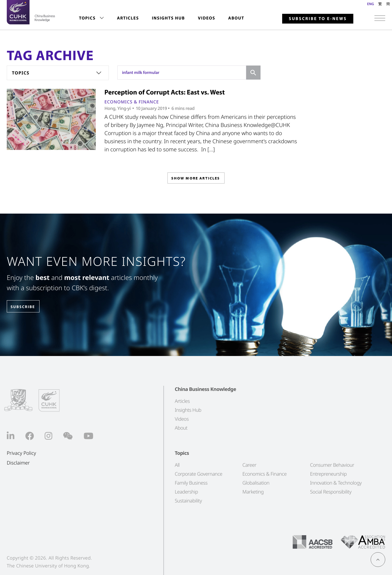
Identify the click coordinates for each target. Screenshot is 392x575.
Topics (87, 18)
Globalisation (256, 483)
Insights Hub (168, 18)
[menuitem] (91, 18)
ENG (370, 4)
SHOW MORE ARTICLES (195, 180)
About (236, 18)
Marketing (253, 492)
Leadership (186, 492)
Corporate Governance (199, 474)
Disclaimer (18, 463)
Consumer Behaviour (332, 465)
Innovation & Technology (336, 483)
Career (249, 465)
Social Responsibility (331, 492)
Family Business (191, 483)
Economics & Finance (132, 102)
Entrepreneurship (328, 474)
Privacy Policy (21, 453)
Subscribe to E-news (318, 19)
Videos (206, 18)
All (177, 465)
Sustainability (188, 501)
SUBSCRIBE (27, 307)
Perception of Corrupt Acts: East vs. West (165, 92)
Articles (128, 18)
